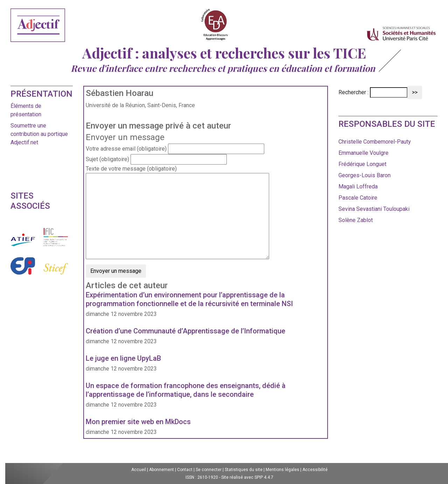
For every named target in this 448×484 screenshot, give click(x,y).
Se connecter (209, 470)
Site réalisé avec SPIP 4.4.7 (247, 477)
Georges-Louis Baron (365, 175)
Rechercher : (353, 92)
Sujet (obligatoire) (107, 159)
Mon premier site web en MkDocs (138, 422)
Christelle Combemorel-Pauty (375, 142)
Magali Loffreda (358, 186)
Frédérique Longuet (362, 164)
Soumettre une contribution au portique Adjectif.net (39, 134)
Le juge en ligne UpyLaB (123, 358)
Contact (185, 470)
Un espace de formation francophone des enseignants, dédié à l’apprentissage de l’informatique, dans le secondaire (186, 390)
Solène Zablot (356, 220)
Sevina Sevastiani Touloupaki (374, 209)
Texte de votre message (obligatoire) (131, 169)
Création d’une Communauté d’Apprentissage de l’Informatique (185, 331)
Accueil (139, 470)
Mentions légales (282, 470)
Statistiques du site (244, 470)
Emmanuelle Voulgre (363, 153)
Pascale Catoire (358, 198)
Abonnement (162, 470)
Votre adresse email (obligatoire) (126, 149)
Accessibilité (315, 470)
